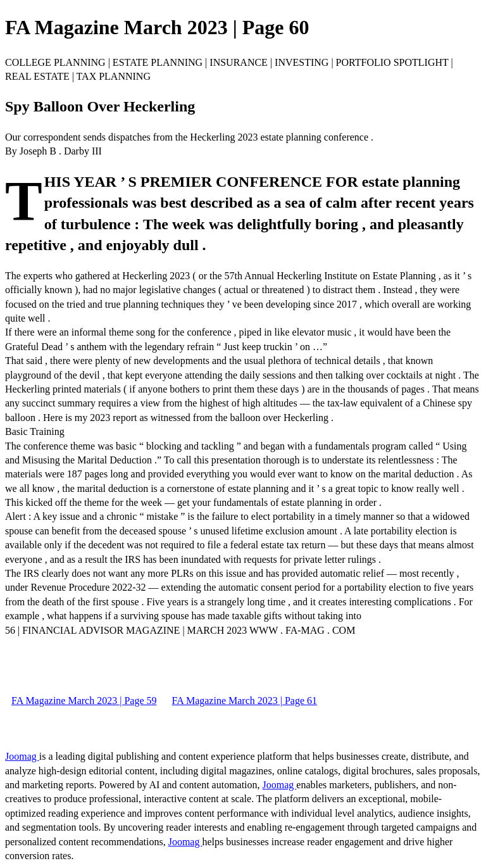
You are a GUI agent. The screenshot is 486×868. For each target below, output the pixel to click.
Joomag (22, 756)
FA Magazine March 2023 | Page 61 (245, 701)
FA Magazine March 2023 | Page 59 (84, 701)
